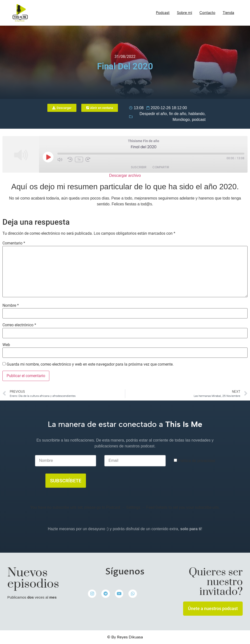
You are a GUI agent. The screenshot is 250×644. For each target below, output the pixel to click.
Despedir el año (153, 114)
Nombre (11, 306)
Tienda (228, 13)
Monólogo (181, 120)
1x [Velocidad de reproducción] (79, 159)
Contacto (207, 13)
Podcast (163, 13)
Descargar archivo (125, 175)
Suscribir (139, 167)
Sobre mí (185, 13)
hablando (197, 114)
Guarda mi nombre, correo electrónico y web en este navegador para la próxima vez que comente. (90, 364)
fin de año (178, 114)
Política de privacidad (197, 461)
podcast (199, 120)
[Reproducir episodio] (48, 157)
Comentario (14, 243)
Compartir (161, 167)
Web (6, 345)
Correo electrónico (19, 325)
